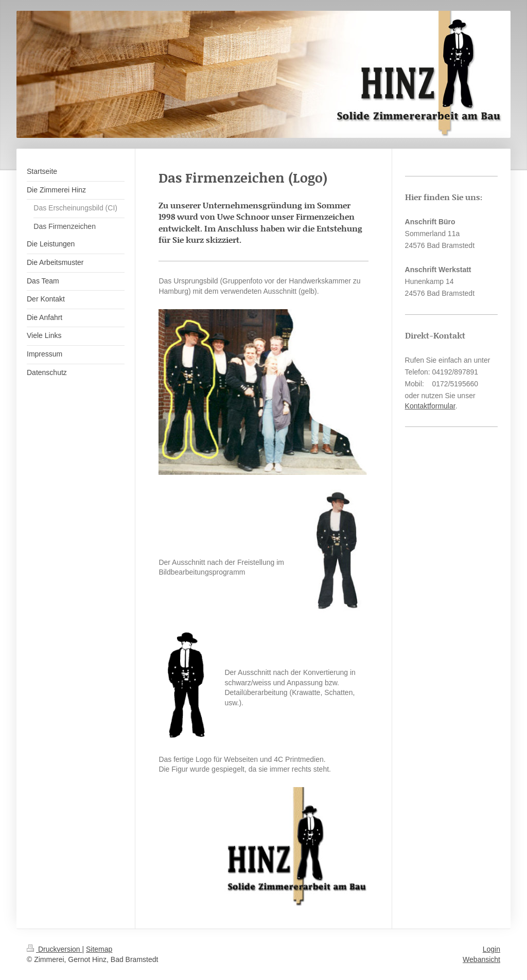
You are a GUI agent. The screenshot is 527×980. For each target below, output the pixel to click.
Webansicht (481, 959)
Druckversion (54, 949)
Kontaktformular (430, 406)
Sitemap (99, 949)
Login (491, 949)
